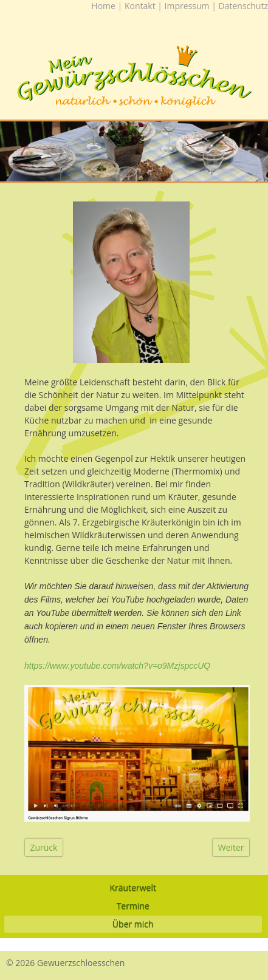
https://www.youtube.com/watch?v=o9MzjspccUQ (117, 666)
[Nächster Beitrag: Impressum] (231, 847)
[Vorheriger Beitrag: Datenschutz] (44, 847)
